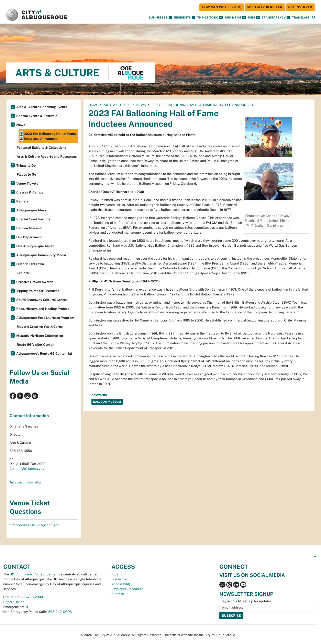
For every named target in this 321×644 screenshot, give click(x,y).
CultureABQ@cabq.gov (27, 469)
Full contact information (25, 482)
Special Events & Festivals (37, 116)
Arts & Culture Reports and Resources (47, 157)
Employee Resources (127, 589)
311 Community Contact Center (33, 574)
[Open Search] (313, 18)
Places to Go (26, 174)
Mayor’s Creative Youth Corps (40, 327)
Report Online (14, 602)
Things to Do (26, 166)
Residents (185, 18)
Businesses (160, 18)
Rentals (22, 201)
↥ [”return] (315, 558)
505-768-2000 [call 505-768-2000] (32, 597)
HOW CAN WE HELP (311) (222, 7)
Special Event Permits (33, 219)
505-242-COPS (60, 612)
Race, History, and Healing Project (43, 309)
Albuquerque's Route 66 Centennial (44, 354)
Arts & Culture (117, 105)
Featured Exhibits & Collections (41, 148)
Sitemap (118, 594)
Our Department (29, 237)
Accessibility (121, 584)
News (141, 105)
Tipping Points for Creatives (38, 291)
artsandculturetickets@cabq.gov (34, 525)
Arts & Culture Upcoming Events (42, 107)
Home (93, 105)
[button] (301, 18)
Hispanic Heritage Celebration (40, 336)
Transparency (276, 18)
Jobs (254, 18)
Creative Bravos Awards (35, 282)
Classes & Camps (30, 192)
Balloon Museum (29, 228)
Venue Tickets (27, 183)
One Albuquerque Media (35, 246)
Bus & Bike (235, 18)
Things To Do (210, 18)
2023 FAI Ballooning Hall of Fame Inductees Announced (48, 136)
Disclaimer (119, 579)
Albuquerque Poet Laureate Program (45, 318)
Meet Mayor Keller (265, 7)
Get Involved (300, 7)
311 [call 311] (13, 597)
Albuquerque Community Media (41, 255)
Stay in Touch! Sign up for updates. (246, 601)
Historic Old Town (30, 264)
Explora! (23, 273)
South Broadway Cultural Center (42, 300)
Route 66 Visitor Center (35, 345)
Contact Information (29, 416)
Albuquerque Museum (34, 210)
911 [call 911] (27, 607)
